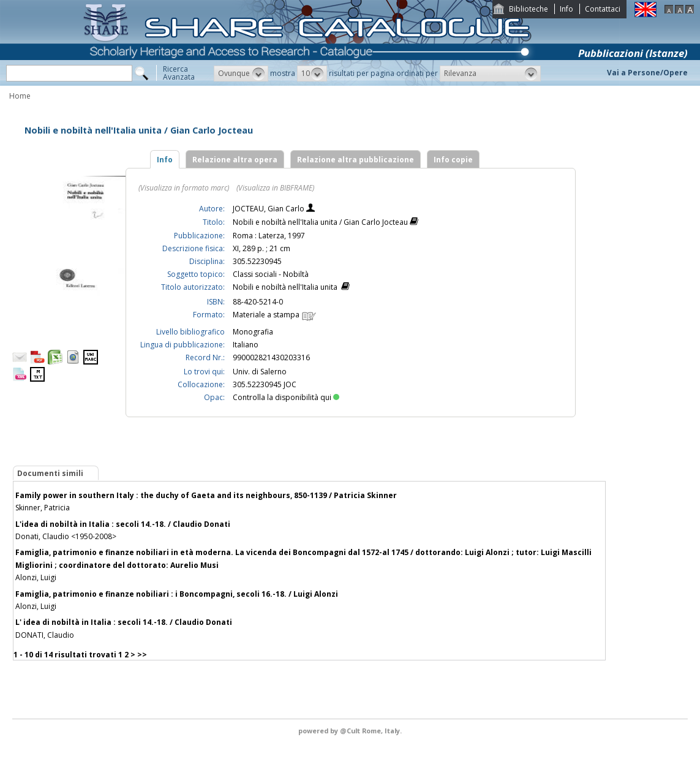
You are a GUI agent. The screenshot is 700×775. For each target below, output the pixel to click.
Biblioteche (529, 9)
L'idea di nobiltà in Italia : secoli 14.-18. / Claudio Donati (123, 524)
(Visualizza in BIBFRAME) (275, 188)
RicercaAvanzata (179, 73)
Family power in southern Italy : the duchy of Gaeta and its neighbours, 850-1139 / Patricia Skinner (206, 495)
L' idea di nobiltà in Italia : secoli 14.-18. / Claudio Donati (124, 622)
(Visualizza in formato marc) (184, 188)
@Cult (351, 731)
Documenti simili (50, 473)
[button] (241, 74)
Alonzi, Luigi (36, 577)
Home (20, 96)
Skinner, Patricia (43, 508)
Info (566, 9)
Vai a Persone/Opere (647, 73)
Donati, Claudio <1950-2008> (66, 536)
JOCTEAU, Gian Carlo (269, 209)
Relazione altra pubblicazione (356, 160)
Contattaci (603, 9)
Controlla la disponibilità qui (286, 397)
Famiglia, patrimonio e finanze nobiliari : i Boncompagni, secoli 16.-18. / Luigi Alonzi (177, 594)
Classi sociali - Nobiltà (271, 274)
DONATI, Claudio (45, 635)
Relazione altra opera (235, 160)
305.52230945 (257, 261)
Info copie (453, 160)
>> (142, 655)
